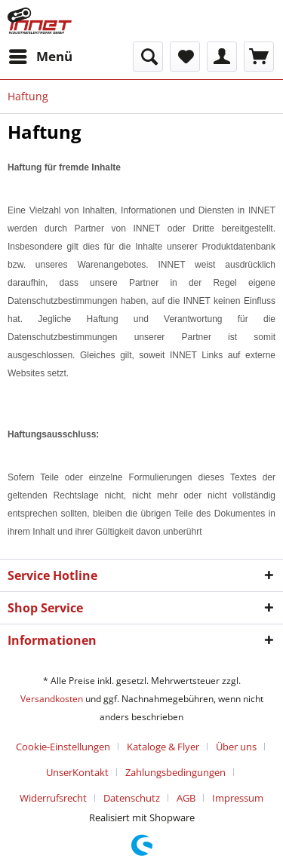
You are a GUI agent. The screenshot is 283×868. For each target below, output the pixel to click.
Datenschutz (132, 798)
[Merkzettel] (185, 57)
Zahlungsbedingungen (175, 772)
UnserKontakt (77, 772)
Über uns (236, 747)
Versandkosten (52, 699)
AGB (186, 798)
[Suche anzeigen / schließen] (148, 57)
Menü (41, 55)
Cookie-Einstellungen (63, 747)
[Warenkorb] (259, 57)
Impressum (238, 798)
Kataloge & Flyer (163, 747)
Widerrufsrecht (53, 798)
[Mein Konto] (222, 57)
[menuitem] (40, 57)
